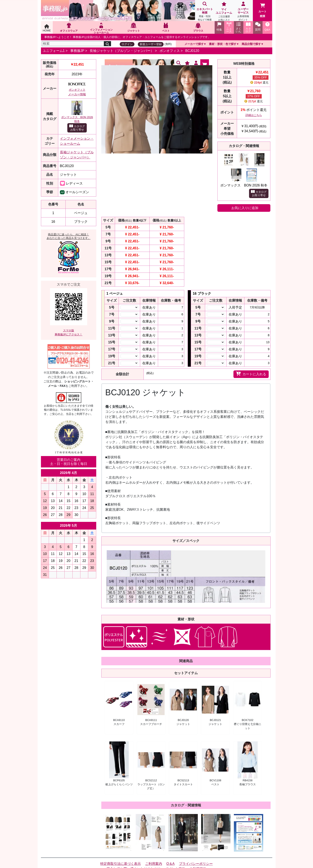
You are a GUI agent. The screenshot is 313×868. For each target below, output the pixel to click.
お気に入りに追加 (245, 208)
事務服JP (77, 51)
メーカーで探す (194, 44)
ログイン (127, 44)
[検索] (73, 44)
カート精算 (262, 11)
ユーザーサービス (243, 12)
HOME (47, 28)
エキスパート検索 (205, 12)
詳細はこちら (254, 115)
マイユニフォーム (224, 12)
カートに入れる (251, 374)
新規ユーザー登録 (151, 44)
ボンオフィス (170, 51)
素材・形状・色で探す (223, 44)
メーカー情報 (77, 94)
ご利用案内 (154, 864)
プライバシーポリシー (196, 864)
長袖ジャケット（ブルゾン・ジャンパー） (122, 51)
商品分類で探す (251, 44)
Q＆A (170, 864)
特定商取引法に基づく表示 (121, 864)
